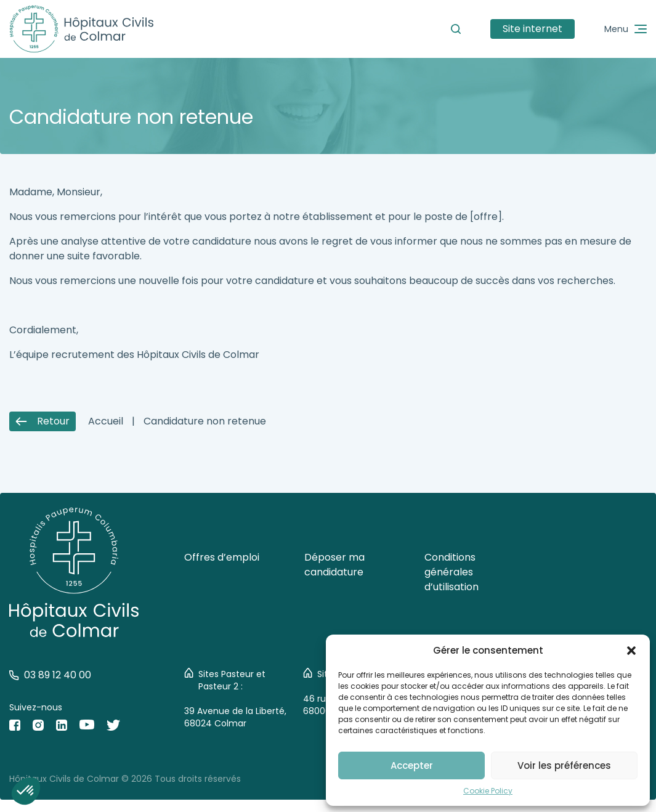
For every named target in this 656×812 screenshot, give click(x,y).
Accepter (412, 765)
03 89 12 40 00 (50, 675)
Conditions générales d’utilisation (452, 572)
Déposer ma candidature (334, 565)
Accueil (106, 421)
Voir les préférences (564, 765)
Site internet (532, 29)
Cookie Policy (488, 791)
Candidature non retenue (205, 421)
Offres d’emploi (222, 557)
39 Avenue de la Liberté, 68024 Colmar (235, 717)
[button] (631, 651)
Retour (43, 421)
